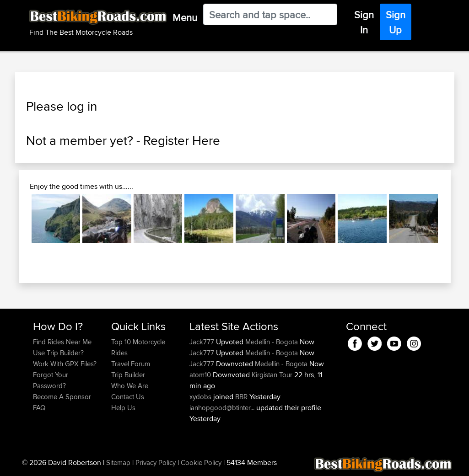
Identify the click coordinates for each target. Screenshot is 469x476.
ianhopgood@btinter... (222, 408)
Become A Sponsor (62, 397)
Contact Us (128, 397)
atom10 (201, 375)
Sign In (364, 22)
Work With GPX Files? (65, 364)
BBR (241, 397)
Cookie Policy (201, 463)
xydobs (201, 397)
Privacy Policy (156, 463)
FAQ (39, 408)
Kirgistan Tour (272, 375)
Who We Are (130, 386)
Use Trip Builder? (58, 353)
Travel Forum (131, 364)
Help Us (123, 408)
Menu (185, 17)
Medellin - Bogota (272, 342)
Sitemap (118, 463)
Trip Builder (128, 375)
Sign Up (396, 22)
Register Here (182, 140)
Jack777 (203, 342)
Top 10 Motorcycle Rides (138, 347)
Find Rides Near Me (62, 342)
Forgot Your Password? (51, 380)
